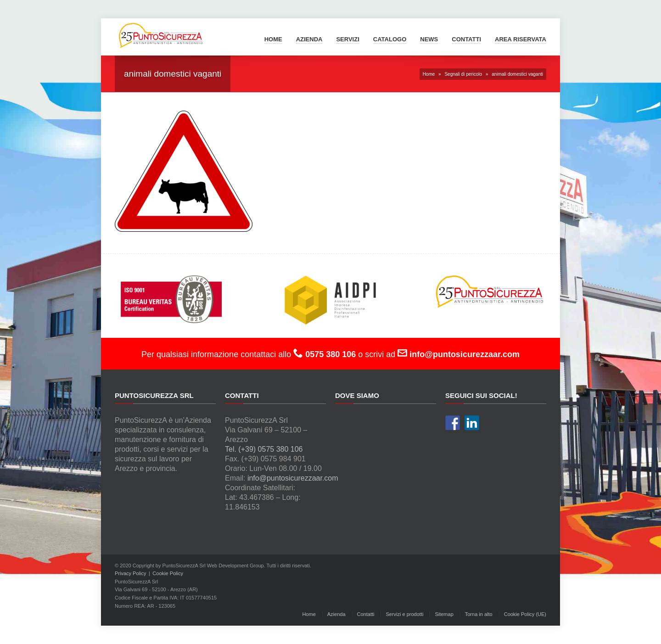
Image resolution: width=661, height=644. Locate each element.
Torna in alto (479, 614)
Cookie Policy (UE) (525, 614)
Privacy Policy (130, 573)
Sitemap (444, 614)
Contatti (466, 39)
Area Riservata (521, 39)
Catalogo (390, 39)
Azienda (309, 39)
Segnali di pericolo (463, 74)
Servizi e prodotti (404, 614)
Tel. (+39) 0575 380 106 (264, 449)
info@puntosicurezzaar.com (293, 478)
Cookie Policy (168, 573)
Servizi (347, 39)
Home (273, 39)
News (429, 39)
